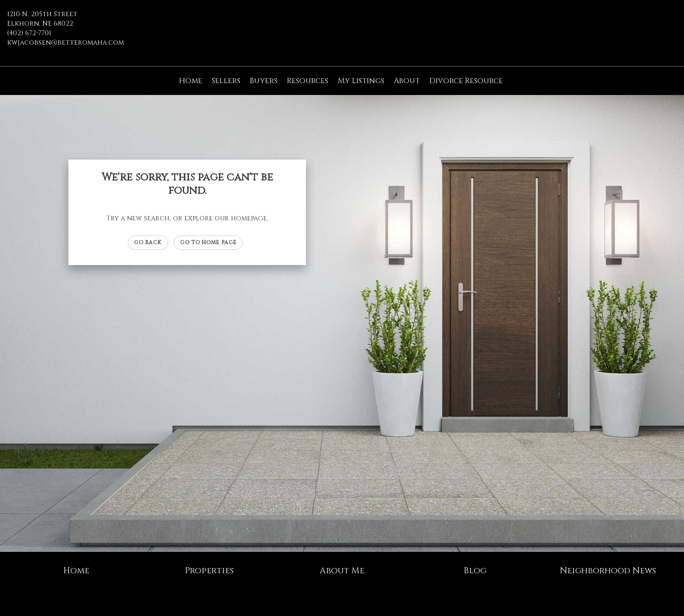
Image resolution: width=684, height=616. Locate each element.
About (407, 81)
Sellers (226, 81)
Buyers (264, 81)
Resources (308, 81)
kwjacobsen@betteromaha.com (66, 43)
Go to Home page (209, 242)
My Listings (361, 81)
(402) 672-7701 (29, 33)
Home (191, 81)
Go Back (148, 242)
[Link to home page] (342, 21)
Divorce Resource (466, 81)
